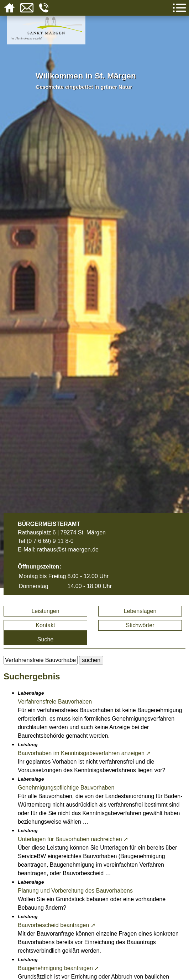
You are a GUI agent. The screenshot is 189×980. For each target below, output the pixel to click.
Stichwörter (140, 625)
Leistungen (45, 611)
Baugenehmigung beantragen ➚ (58, 968)
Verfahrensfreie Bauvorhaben (55, 702)
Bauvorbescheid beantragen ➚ (57, 925)
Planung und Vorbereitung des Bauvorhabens (75, 891)
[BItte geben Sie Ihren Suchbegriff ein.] (41, 660)
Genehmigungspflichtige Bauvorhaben (66, 788)
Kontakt (45, 625)
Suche (45, 639)
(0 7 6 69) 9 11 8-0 (50, 541)
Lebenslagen (140, 611)
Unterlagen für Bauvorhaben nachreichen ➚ (73, 839)
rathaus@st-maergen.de (68, 550)
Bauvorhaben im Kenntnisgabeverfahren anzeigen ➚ (84, 753)
